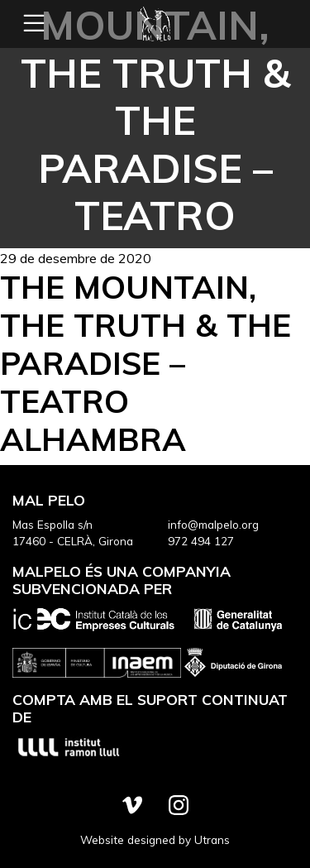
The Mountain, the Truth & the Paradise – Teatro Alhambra (145, 363)
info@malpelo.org (213, 524)
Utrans (212, 839)
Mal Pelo (155, 24)
